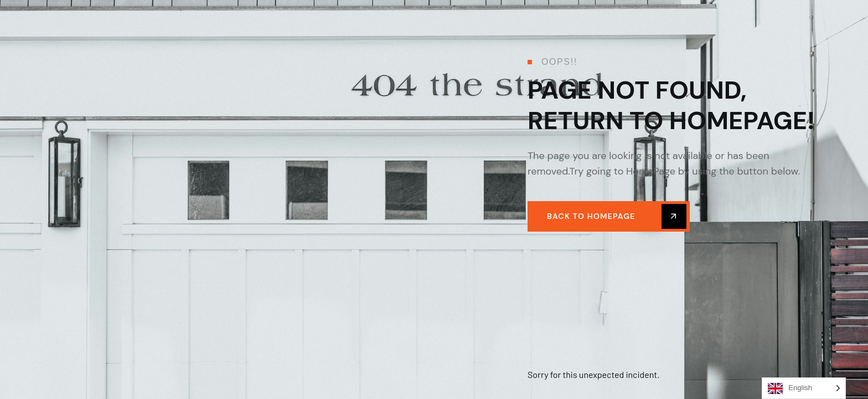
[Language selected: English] (804, 388)
